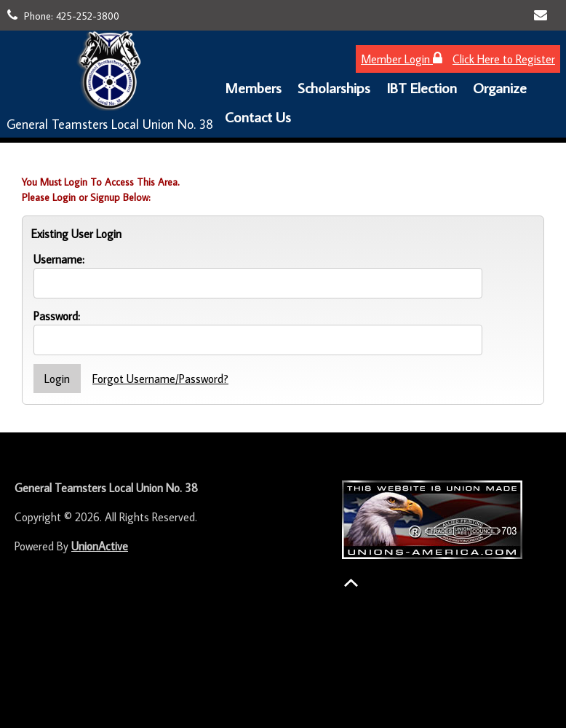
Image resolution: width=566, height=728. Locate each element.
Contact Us (258, 116)
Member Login (402, 59)
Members (253, 87)
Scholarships (334, 87)
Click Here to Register (504, 59)
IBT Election (422, 87)
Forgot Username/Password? (160, 379)
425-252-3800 (88, 16)
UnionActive (100, 546)
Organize (500, 87)
